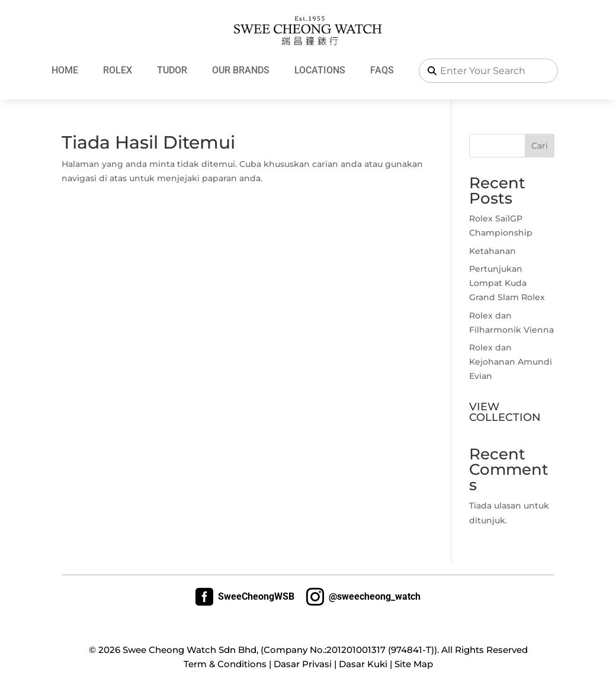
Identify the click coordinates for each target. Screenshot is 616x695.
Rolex (118, 70)
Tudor (172, 70)
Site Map (414, 664)
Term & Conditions (225, 664)
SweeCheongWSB (245, 597)
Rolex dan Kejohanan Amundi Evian (511, 362)
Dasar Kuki (363, 664)
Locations (320, 70)
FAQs (382, 70)
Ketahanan (493, 251)
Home (65, 70)
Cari (540, 146)
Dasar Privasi (303, 664)
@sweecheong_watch (363, 597)
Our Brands (241, 70)
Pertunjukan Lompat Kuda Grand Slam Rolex (507, 283)
